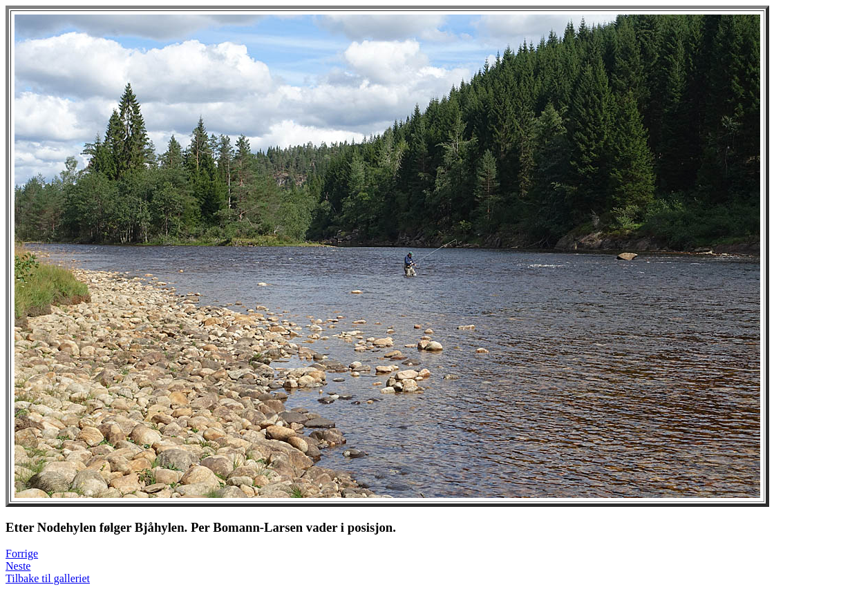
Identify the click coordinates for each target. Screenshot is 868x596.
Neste (18, 566)
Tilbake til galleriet (48, 578)
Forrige (22, 554)
